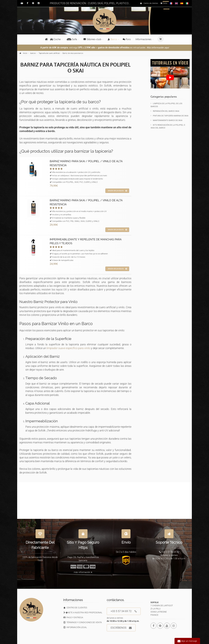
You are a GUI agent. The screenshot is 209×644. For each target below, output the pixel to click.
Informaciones (143, 39)
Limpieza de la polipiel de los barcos (166, 105)
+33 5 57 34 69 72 (124, 611)
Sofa (72, 39)
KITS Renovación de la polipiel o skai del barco (168, 126)
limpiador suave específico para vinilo (68, 348)
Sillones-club (92, 39)
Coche (55, 39)
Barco (112, 39)
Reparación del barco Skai (165, 111)
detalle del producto (117, 191)
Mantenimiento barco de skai (167, 120)
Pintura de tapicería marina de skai (170, 116)
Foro (127, 39)
